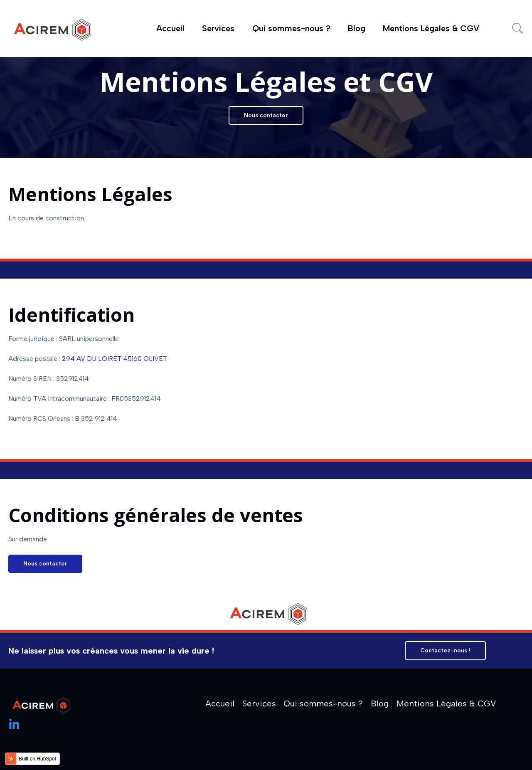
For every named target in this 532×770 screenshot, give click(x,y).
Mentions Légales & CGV (431, 28)
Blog (357, 28)
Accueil (170, 28)
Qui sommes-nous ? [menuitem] (323, 703)
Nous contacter (266, 115)
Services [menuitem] (259, 703)
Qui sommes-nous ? (291, 28)
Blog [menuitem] (380, 703)
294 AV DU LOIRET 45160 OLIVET (115, 359)
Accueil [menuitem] (220, 703)
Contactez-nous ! (445, 650)
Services (218, 28)
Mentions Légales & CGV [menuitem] (446, 703)
